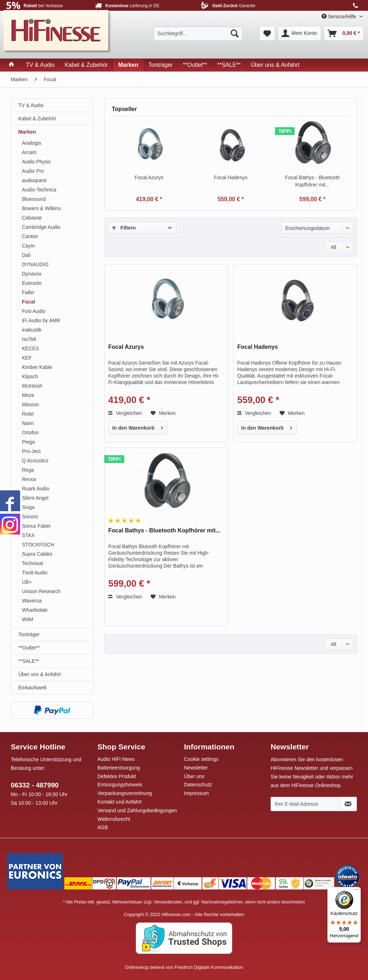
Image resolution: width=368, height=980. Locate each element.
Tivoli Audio (35, 573)
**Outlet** (29, 648)
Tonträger (29, 634)
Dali (26, 255)
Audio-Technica (39, 190)
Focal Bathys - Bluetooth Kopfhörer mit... (312, 181)
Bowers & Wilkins (41, 208)
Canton (30, 236)
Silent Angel (35, 498)
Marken (27, 132)
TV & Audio (31, 105)
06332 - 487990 (35, 785)
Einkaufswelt (33, 688)
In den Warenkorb (138, 426)
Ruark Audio (36, 489)
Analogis (32, 143)
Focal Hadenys (231, 177)
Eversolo (32, 283)
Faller (28, 292)
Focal (29, 302)
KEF (27, 358)
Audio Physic (36, 162)
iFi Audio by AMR (41, 320)
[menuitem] (198, 33)
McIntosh (32, 386)
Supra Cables (37, 554)
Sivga (28, 507)
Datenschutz (198, 785)
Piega (28, 442)
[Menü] (356, 891)
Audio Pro (33, 171)
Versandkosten (168, 902)
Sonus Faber (36, 526)
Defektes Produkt (117, 776)
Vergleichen (125, 413)
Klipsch (30, 376)
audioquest (34, 180)
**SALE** (29, 661)
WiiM (27, 619)
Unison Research (41, 591)
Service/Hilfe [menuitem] (340, 17)
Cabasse (32, 218)
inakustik (32, 330)
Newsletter (196, 768)
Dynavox (32, 274)
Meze (28, 395)
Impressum (196, 793)
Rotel (28, 414)
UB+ (27, 582)
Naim (28, 423)
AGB (103, 827)
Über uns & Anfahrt (40, 674)
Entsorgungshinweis (120, 785)
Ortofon (30, 433)
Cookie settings (201, 759)
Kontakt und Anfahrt (119, 802)
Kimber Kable (37, 367)
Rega (28, 470)
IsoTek (29, 339)
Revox (29, 479)
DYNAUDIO (35, 264)
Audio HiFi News (116, 759)
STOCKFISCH (38, 545)
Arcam (29, 152)
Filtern (124, 228)
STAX (28, 535)
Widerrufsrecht (114, 819)
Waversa (32, 601)
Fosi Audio (34, 311)
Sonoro (30, 517)
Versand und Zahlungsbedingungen (137, 810)
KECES (30, 348)
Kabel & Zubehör (37, 119)
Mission (30, 405)
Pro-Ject (31, 451)
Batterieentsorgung (119, 768)
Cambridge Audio (41, 227)
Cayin (28, 246)
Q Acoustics (35, 461)
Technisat (33, 563)
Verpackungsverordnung (125, 793)
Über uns (194, 776)
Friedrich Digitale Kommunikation (209, 967)
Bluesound (34, 199)
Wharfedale (35, 610)
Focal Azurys (149, 177)
